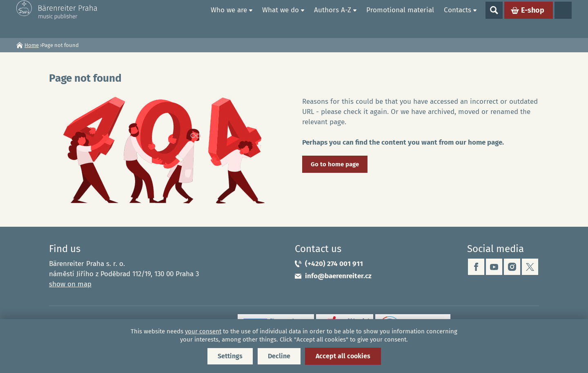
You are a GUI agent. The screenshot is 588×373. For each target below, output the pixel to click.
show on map (70, 284)
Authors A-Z (333, 19)
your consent (203, 331)
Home (196, 19)
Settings (230, 356)
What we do (281, 19)
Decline (279, 356)
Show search (494, 19)
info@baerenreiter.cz (338, 276)
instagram (512, 267)
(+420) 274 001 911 (334, 264)
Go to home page (335, 164)
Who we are (229, 19)
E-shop (533, 19)
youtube (494, 267)
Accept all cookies (343, 356)
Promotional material (400, 19)
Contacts (458, 19)
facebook (476, 267)
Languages (563, 19)
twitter (530, 267)
